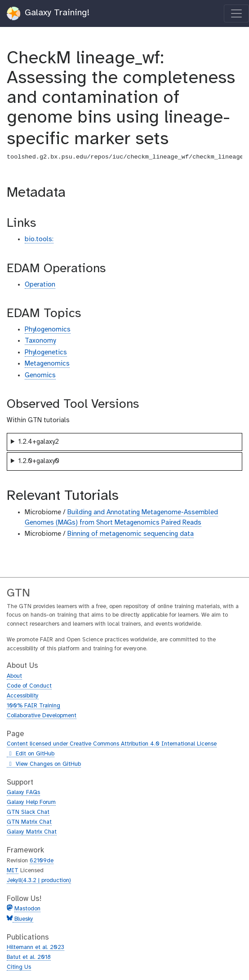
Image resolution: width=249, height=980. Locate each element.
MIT (13, 871)
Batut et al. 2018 (29, 957)
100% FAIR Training (33, 706)
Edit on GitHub (31, 754)
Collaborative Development (42, 716)
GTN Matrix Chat (29, 822)
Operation (40, 285)
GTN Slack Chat (28, 812)
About (14, 676)
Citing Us (19, 967)
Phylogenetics (46, 353)
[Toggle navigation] (236, 13)
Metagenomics (47, 364)
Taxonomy (40, 341)
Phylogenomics (48, 330)
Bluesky (23, 919)
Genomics (40, 375)
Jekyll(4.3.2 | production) (39, 881)
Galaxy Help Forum (31, 802)
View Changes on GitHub (44, 764)
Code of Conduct (29, 686)
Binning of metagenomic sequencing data (131, 534)
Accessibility (23, 696)
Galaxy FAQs (23, 792)
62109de (42, 861)
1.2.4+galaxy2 (38, 442)
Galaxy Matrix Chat (32, 832)
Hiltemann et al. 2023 (36, 947)
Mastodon (27, 909)
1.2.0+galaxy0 (39, 461)
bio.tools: (39, 239)
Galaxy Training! (48, 13)
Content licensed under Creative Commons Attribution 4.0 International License (112, 744)
